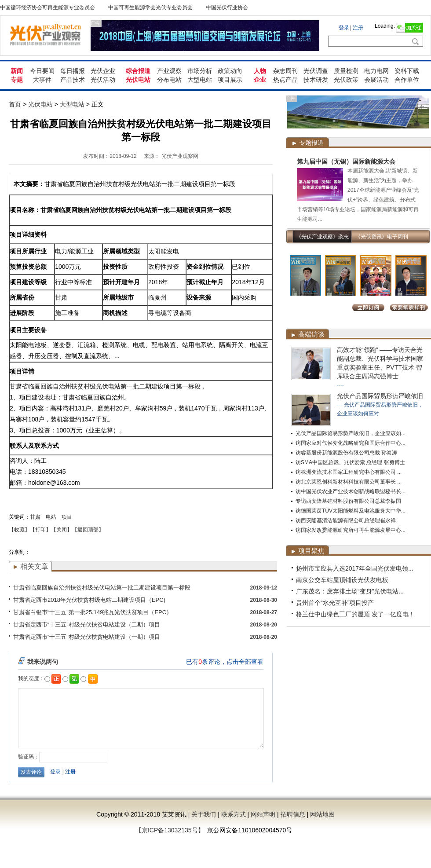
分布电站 (169, 80)
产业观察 (169, 71)
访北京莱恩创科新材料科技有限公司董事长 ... (349, 482)
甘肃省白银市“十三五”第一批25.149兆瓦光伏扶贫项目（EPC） (93, 612)
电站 (51, 517)
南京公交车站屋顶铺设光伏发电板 (342, 580)
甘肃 (35, 517)
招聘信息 (293, 814)
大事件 (42, 80)
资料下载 (407, 71)
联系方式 (234, 814)
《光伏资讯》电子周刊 (382, 237)
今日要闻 (42, 71)
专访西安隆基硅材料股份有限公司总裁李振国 (348, 501)
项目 (67, 517)
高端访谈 (311, 334)
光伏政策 (346, 80)
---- (340, 385)
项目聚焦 (311, 551)
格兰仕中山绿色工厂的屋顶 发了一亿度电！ (355, 614)
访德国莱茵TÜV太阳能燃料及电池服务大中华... (351, 511)
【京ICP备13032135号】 (170, 830)
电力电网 (376, 71)
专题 (17, 80)
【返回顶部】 (88, 530)
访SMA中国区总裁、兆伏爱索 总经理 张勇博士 (350, 462)
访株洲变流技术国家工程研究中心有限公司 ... (349, 472)
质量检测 (346, 71)
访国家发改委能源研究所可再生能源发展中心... (351, 530)
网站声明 (263, 814)
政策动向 (230, 71)
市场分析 (200, 71)
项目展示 (230, 80)
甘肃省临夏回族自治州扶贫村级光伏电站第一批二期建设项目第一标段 (102, 588)
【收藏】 (19, 530)
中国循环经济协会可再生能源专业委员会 (47, 7)
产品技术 (73, 80)
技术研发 (316, 80)
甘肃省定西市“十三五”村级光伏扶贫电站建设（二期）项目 (87, 624)
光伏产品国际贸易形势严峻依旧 (380, 396)
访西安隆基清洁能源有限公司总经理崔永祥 (346, 520)
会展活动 (376, 80)
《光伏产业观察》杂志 (322, 237)
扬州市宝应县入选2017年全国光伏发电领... (355, 568)
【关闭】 (62, 530)
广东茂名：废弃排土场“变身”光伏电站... (350, 591)
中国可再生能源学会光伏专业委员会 (150, 7)
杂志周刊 (285, 71)
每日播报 (73, 71)
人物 (260, 71)
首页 (15, 104)
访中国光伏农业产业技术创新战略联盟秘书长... (351, 491)
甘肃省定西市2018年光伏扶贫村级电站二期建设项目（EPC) (89, 600)
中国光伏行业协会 (227, 7)
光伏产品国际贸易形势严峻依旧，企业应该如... (351, 433)
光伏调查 (316, 71)
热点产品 (285, 80)
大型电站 (200, 80)
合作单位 (407, 80)
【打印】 (40, 530)
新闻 (17, 71)
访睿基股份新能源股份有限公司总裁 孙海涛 (346, 453)
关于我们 (204, 814)
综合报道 (138, 71)
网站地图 (322, 814)
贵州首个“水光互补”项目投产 (335, 603)
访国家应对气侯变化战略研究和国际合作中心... (351, 443)
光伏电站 (138, 80)
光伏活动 (103, 80)
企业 (260, 80)
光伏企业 (103, 71)
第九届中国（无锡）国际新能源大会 (346, 161)
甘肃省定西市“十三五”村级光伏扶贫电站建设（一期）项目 (87, 637)
